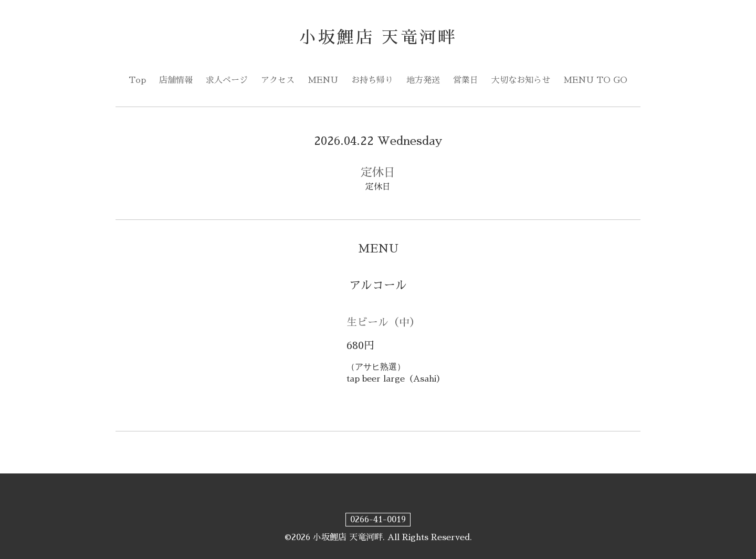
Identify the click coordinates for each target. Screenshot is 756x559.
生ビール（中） (383, 322)
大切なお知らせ (521, 80)
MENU (323, 80)
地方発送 (423, 80)
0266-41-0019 (378, 520)
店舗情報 (176, 80)
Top (137, 80)
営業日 (466, 80)
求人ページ (227, 80)
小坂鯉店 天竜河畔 (378, 38)
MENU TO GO (595, 80)
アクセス (278, 80)
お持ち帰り (372, 80)
